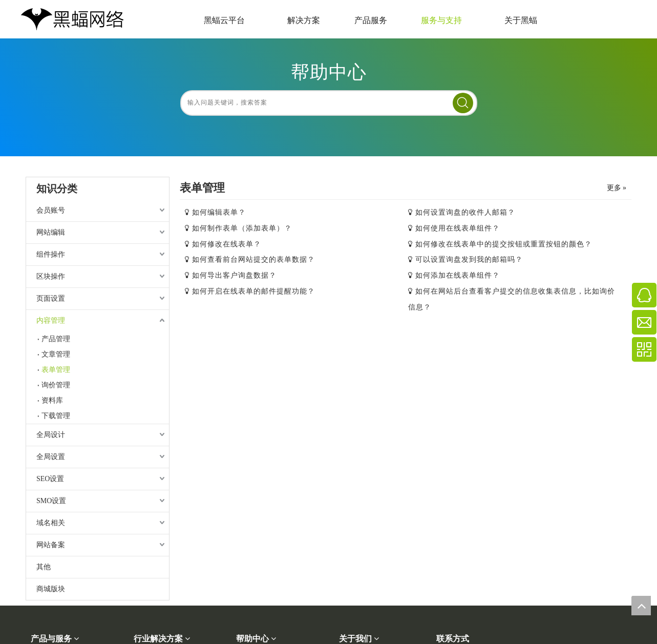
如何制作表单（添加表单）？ (242, 228)
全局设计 (51, 435)
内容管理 (51, 320)
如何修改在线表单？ (227, 244)
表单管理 (56, 370)
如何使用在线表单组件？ (458, 228)
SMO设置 (51, 501)
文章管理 (56, 354)
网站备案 (51, 545)
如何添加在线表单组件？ (458, 275)
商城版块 (51, 589)
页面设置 (51, 298)
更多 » (617, 188)
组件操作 (51, 254)
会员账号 (51, 210)
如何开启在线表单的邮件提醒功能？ (253, 291)
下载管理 (56, 416)
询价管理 (56, 385)
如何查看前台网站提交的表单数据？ (253, 259)
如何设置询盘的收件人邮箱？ (465, 212)
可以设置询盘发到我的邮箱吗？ (469, 259)
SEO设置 (50, 479)
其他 (44, 567)
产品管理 (56, 339)
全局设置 (51, 457)
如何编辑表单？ (219, 212)
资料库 (52, 400)
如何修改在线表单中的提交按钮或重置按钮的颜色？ (504, 244)
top (641, 606)
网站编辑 (51, 232)
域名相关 (51, 523)
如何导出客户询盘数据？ (234, 275)
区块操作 (51, 276)
